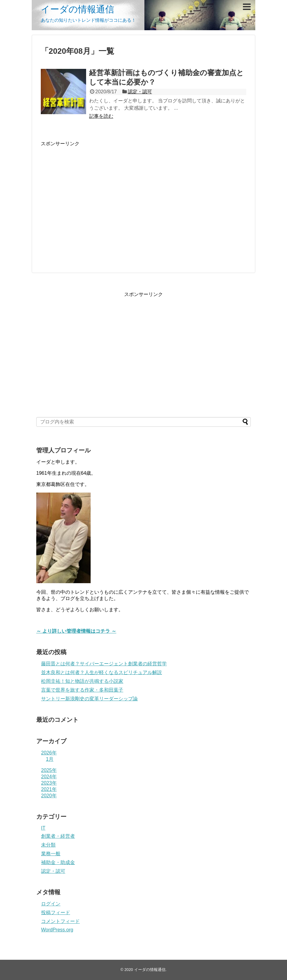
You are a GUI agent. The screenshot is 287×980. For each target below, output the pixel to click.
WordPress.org (57, 930)
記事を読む (101, 116)
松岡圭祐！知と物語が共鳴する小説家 (82, 681)
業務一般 (51, 854)
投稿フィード (56, 913)
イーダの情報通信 (77, 9)
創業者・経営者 (58, 836)
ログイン (51, 904)
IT (43, 828)
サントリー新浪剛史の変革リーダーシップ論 (89, 699)
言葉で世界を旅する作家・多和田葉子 (82, 690)
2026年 (49, 753)
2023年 (49, 783)
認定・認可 (140, 92)
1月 (50, 759)
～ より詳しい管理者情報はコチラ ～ (76, 631)
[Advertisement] (92, 205)
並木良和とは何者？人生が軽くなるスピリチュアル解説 (102, 672)
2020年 (49, 796)
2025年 (49, 770)
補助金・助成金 (58, 862)
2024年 (49, 777)
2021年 (49, 789)
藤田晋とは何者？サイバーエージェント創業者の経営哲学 (104, 664)
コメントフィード (60, 921)
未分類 (48, 845)
